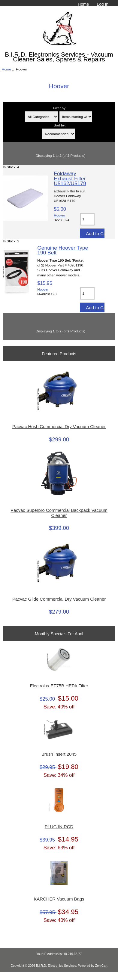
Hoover (59, 215)
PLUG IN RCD (59, 827)
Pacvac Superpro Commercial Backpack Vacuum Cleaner (59, 513)
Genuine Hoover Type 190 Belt (63, 250)
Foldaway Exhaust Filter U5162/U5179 (70, 178)
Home (83, 4)
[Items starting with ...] (76, 117)
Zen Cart (101, 966)
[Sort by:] (59, 134)
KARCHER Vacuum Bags (59, 899)
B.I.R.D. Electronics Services (56, 966)
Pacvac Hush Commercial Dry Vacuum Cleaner (59, 427)
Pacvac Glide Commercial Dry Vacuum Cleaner (59, 599)
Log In (103, 4)
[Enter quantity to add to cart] (87, 219)
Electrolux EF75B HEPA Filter (59, 686)
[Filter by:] (41, 117)
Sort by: (60, 125)
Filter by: (60, 108)
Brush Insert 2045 (59, 754)
